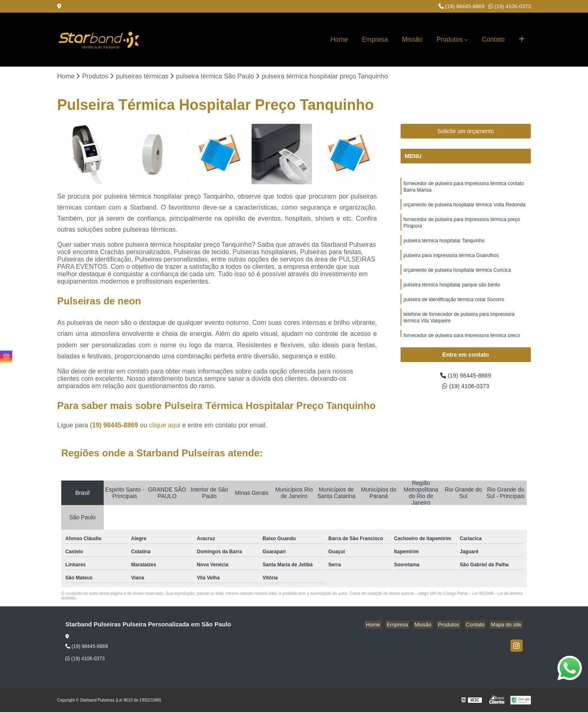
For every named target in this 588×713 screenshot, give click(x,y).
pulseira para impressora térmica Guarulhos (451, 262)
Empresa (375, 39)
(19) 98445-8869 (462, 6)
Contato (493, 39)
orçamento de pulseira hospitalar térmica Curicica (457, 277)
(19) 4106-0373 (510, 6)
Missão (412, 39)
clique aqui (165, 426)
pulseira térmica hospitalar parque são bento (452, 293)
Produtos (450, 39)
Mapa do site (507, 625)
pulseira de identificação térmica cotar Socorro (454, 308)
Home (340, 39)
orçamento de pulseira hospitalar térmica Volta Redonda (464, 208)
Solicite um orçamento (466, 132)
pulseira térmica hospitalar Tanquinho (444, 246)
